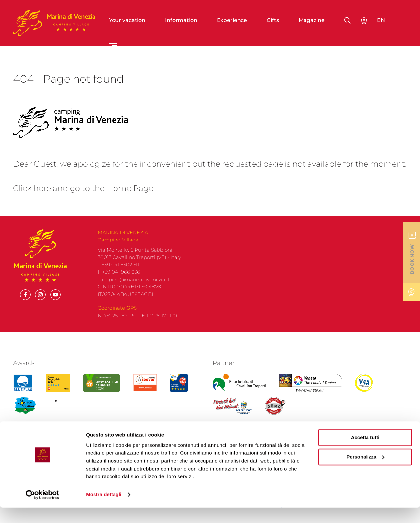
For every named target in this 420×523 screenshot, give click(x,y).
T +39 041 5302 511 (118, 265)
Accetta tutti (365, 453)
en (381, 20)
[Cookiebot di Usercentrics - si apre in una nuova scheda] (42, 510)
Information (181, 20)
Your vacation (127, 20)
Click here (32, 188)
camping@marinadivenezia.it (134, 279)
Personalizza (365, 472)
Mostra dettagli (104, 510)
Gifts (273, 20)
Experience (232, 20)
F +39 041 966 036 (119, 272)
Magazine (312, 20)
